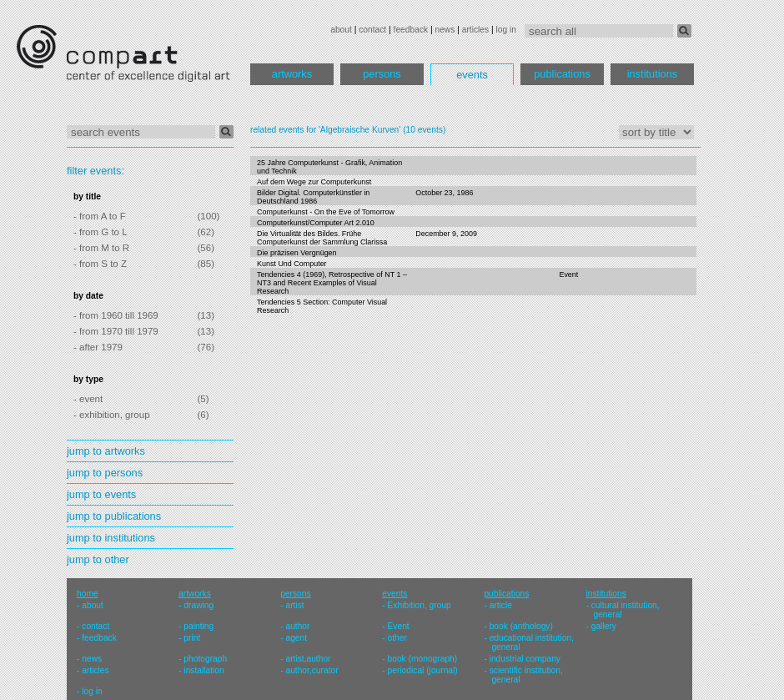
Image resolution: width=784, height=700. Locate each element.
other (397, 638)
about (341, 30)
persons (382, 74)
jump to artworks (106, 451)
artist (294, 605)
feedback (411, 30)
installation (204, 670)
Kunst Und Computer (292, 264)
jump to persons (105, 473)
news (445, 30)
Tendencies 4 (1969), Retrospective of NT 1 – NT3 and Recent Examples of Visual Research (332, 283)
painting (199, 626)
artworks (292, 74)
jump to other (98, 559)
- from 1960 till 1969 (116, 315)
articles (475, 30)
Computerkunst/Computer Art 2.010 (316, 223)
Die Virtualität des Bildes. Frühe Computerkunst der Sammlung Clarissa (322, 238)
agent (296, 638)
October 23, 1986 (444, 193)
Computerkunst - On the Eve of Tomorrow (326, 212)
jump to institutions (111, 538)
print (192, 638)
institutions (652, 74)
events (472, 75)
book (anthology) (521, 626)
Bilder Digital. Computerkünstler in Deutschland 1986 (313, 197)
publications (562, 74)
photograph (205, 659)
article (501, 605)
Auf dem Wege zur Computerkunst (314, 182)
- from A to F (100, 216)
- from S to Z (100, 264)
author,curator (312, 670)
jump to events (101, 494)
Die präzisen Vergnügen (297, 253)
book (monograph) (423, 659)
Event (568, 274)
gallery (604, 626)
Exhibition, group (420, 605)
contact (372, 30)
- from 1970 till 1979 (116, 331)
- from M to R (101, 248)
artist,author (308, 659)
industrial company (525, 659)
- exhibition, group (112, 415)
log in (506, 30)
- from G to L (101, 232)
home (88, 594)
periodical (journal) (423, 670)
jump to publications (114, 516)
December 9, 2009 (446, 234)
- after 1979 (98, 347)
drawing (199, 605)
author (297, 626)
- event (88, 399)
